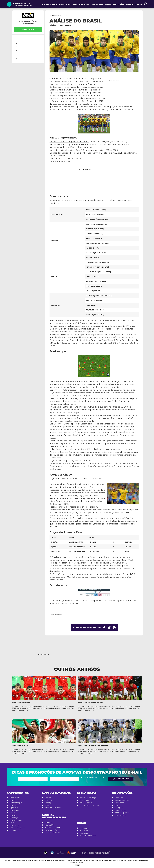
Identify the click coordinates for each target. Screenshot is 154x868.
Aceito (78, 865)
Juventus (48, 822)
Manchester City (51, 830)
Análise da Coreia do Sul (91, 703)
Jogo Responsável (122, 800)
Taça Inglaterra (15, 805)
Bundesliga (14, 818)
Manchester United (52, 833)
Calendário (84, 4)
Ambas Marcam (86, 803)
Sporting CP (49, 803)
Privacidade (119, 803)
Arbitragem (84, 828)
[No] (151, 863)
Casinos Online (65, 4)
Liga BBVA (14, 808)
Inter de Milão (50, 825)
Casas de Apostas (49, 4)
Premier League (16, 803)
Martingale (84, 833)
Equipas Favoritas (87, 800)
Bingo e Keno (120, 810)
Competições (119, 4)
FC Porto (48, 800)
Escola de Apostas (134, 4)
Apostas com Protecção (89, 805)
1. (16, 40)
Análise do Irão (20, 746)
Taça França (14, 825)
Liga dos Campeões (17, 828)
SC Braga (48, 805)
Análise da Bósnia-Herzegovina (94, 746)
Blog (75, 4)
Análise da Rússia (21, 703)
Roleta (117, 805)
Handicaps (84, 831)
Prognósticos (97, 4)
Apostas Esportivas (122, 813)
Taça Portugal (15, 800)
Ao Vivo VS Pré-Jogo (88, 798)
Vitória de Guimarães (53, 808)
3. (17, 47)
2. (17, 43)
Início (52, 16)
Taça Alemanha (16, 820)
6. (17, 58)
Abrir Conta (28, 29)
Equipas (108, 4)
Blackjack (119, 808)
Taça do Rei (14, 810)
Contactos (119, 798)
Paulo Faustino (65, 25)
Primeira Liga (15, 798)
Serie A (12, 813)
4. (17, 51)
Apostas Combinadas (88, 836)
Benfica (48, 798)
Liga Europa (14, 830)
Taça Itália (14, 815)
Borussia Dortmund (52, 828)
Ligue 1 (12, 823)
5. (17, 55)
